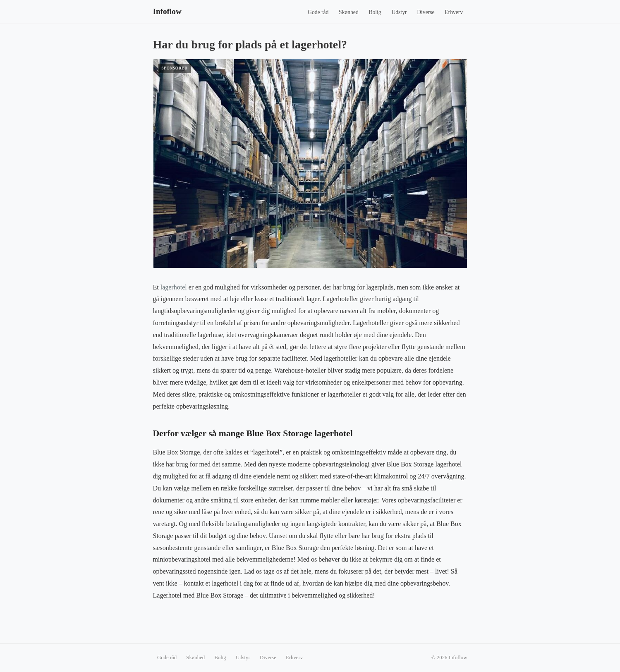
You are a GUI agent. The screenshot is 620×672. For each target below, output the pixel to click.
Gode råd (318, 12)
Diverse (426, 12)
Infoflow (167, 11)
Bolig (375, 12)
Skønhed (349, 12)
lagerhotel (174, 287)
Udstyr (399, 12)
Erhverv (454, 12)
